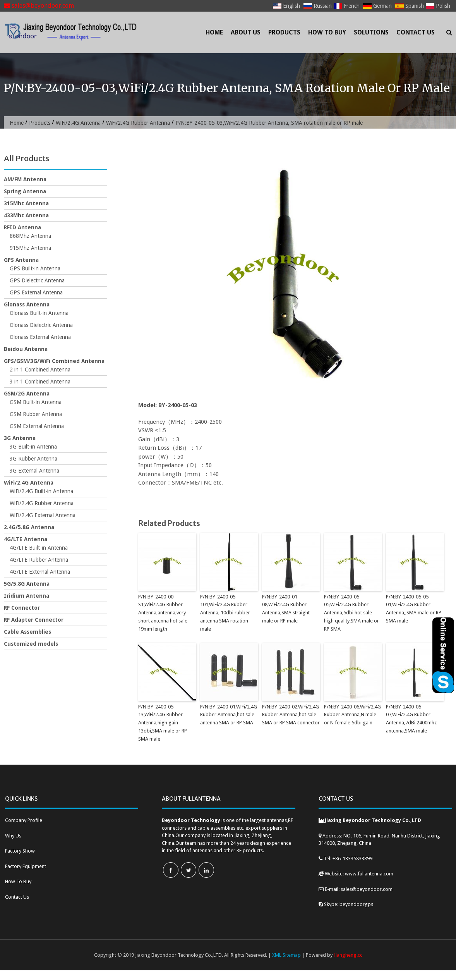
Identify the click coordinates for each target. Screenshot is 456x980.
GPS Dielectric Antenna (37, 280)
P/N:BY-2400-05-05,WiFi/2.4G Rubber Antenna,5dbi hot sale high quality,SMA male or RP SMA (351, 613)
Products (284, 32)
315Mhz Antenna (26, 203)
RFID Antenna (22, 227)
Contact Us (416, 32)
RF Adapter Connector (34, 620)
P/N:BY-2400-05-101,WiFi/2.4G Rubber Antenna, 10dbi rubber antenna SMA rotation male (225, 613)
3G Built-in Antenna (33, 447)
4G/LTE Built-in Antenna (39, 548)
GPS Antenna (21, 260)
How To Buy (327, 32)
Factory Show (20, 851)
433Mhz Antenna (26, 215)
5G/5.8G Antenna (27, 584)
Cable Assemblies (27, 632)
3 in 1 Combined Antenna (40, 382)
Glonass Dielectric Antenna (41, 325)
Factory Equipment (26, 866)
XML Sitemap (286, 955)
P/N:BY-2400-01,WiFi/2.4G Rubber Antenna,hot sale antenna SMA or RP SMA (229, 715)
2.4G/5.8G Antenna (29, 527)
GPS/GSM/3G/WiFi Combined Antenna (54, 361)
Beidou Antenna (26, 349)
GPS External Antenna (36, 292)
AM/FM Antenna (25, 179)
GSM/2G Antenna (27, 394)
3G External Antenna (34, 471)
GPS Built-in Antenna (35, 268)
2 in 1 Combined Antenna (40, 370)
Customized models (31, 644)
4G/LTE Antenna (26, 539)
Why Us (13, 836)
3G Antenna (20, 438)
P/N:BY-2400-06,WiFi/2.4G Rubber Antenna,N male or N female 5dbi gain (352, 715)
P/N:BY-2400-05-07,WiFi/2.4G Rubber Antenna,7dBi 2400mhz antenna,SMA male (411, 719)
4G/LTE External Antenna (40, 572)
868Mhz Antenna (30, 236)
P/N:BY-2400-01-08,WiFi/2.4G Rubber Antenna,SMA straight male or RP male (286, 609)
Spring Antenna (25, 191)
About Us (246, 32)
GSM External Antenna (37, 426)
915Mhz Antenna (30, 248)
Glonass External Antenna (40, 337)
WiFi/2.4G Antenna (78, 123)
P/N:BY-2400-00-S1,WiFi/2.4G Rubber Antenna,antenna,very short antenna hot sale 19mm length (163, 613)
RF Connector (22, 608)
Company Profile (24, 820)
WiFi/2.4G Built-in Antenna (41, 491)
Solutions (371, 32)
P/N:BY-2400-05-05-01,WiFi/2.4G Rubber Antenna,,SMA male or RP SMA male (414, 609)
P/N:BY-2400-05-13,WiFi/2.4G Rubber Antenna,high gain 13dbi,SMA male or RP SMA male (163, 723)
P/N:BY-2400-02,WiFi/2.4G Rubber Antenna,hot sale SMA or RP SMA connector (291, 715)
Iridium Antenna (27, 596)
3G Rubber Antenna (33, 459)
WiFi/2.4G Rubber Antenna (138, 123)
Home (214, 32)
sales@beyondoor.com (39, 6)
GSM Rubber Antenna (36, 414)
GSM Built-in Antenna (36, 402)
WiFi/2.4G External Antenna (43, 515)
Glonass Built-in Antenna (39, 313)
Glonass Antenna (27, 304)
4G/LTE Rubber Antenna (39, 560)
